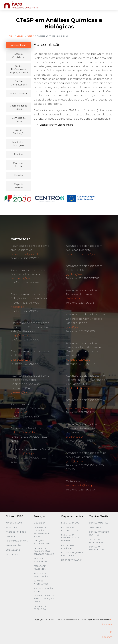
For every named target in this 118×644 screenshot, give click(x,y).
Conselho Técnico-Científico (99, 533)
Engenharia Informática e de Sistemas (70, 538)
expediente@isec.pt (79, 408)
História (10, 536)
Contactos (12, 554)
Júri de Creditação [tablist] (19, 132)
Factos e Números (16, 532)
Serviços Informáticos (41, 582)
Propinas (19, 154)
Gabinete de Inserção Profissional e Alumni (42, 532)
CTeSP (31, 36)
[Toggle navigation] (111, 5)
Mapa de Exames (19, 186)
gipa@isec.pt (75, 437)
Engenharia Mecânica (68, 547)
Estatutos (12, 527)
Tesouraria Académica (40, 567)
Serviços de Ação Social (43, 590)
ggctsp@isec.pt (76, 274)
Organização (13, 545)
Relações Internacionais (42, 542)
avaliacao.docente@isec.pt (84, 254)
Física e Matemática (72, 560)
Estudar (21, 36)
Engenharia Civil (70, 523)
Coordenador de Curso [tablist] (19, 107)
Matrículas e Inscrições (19, 144)
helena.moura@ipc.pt (25, 433)
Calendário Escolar (19, 165)
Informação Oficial (17, 541)
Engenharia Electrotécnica (70, 529)
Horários (19, 175)
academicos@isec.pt (24, 254)
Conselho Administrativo (97, 548)
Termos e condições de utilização (71, 619)
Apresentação (14, 523)
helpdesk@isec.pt (78, 360)
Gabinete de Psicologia (40, 608)
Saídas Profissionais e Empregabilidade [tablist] (19, 69)
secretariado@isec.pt (80, 485)
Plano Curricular (19, 94)
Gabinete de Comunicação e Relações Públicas (44, 551)
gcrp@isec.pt (19, 335)
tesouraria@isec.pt (23, 278)
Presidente (95, 527)
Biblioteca (39, 523)
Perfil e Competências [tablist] (19, 83)
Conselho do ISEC (99, 523)
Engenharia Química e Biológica (72, 554)
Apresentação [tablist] (19, 45)
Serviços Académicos (40, 560)
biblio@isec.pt (20, 360)
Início (11, 36)
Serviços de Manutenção (41, 575)
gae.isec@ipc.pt (21, 392)
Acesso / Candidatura (19, 56)
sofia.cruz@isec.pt (22, 453)
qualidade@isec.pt (78, 388)
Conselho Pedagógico (96, 541)
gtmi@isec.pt (75, 461)
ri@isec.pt (17, 307)
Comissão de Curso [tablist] (19, 120)
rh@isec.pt (73, 298)
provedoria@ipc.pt (23, 412)
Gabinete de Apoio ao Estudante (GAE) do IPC (44, 599)
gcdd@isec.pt (75, 327)
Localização (13, 550)
